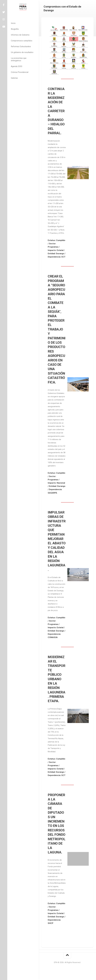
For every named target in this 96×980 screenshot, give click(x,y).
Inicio (13, 23)
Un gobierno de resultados (22, 52)
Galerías (14, 78)
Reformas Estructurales (21, 46)
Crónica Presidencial (20, 72)
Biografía (15, 29)
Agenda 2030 (17, 66)
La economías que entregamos (19, 59)
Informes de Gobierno (20, 35)
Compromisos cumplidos (22, 41)
